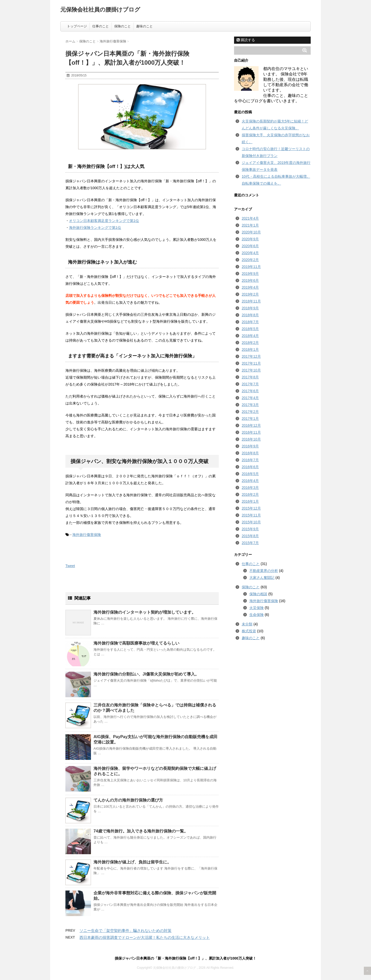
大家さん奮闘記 (262, 578)
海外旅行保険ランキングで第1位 (95, 228)
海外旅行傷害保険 (87, 535)
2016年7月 (250, 460)
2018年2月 (250, 343)
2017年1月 (250, 419)
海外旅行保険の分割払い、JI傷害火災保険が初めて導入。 (146, 674)
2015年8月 (250, 536)
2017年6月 (250, 391)
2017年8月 (250, 377)
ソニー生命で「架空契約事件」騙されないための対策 (125, 931)
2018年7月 (250, 322)
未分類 (247, 624)
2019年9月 (250, 274)
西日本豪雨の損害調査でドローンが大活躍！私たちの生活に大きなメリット (145, 937)
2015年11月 (251, 515)
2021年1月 (250, 225)
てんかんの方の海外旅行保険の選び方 (128, 800)
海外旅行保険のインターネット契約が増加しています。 (145, 612)
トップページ (77, 26)
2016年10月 (251, 439)
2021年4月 (250, 218)
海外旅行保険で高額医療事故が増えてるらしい (136, 643)
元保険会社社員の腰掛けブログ (100, 10)
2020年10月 (251, 232)
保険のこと (123, 26)
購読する (246, 40)
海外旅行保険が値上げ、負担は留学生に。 (132, 862)
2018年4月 (250, 336)
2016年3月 (250, 488)
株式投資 (249, 631)
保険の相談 (258, 594)
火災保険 (257, 608)
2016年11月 (251, 432)
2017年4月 (250, 398)
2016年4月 (250, 481)
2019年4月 (250, 287)
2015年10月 (251, 522)
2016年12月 (251, 425)
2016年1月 (250, 501)
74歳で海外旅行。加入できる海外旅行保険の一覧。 (141, 831)
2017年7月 (250, 384)
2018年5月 (250, 329)
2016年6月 (250, 467)
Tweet (70, 566)
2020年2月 (250, 260)
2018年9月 (250, 308)
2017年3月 (250, 405)
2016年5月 (250, 474)
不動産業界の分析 (264, 571)
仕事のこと (101, 26)
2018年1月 (250, 350)
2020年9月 (250, 239)
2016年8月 (250, 453)
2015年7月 (250, 543)
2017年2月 (250, 412)
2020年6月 (250, 246)
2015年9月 (250, 529)
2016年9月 (250, 446)
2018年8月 (250, 315)
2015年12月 (251, 508)
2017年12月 (251, 356)
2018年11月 (251, 301)
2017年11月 (251, 363)
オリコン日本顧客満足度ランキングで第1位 (104, 221)
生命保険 (257, 615)
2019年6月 (250, 280)
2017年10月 (251, 370)
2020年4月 (250, 253)
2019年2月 (250, 294)
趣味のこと (144, 26)
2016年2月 (250, 494)
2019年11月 (251, 267)
